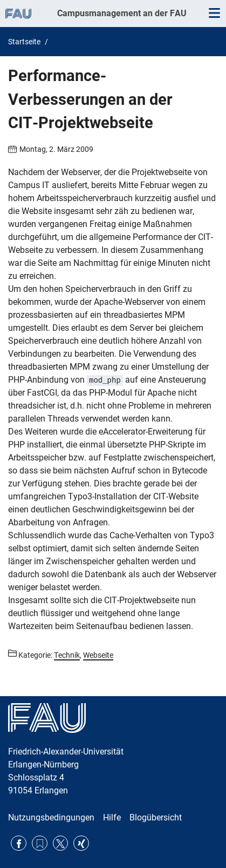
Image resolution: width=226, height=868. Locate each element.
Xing (81, 843)
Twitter (61, 843)
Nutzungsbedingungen (51, 817)
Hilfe (112, 817)
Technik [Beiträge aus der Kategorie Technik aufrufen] (67, 655)
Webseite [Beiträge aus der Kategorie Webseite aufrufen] (98, 655)
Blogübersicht (156, 817)
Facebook (19, 843)
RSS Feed (40, 843)
